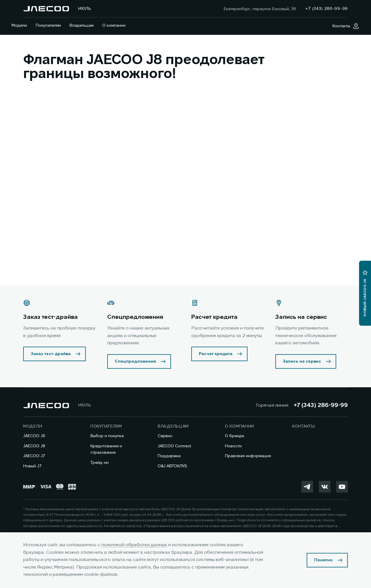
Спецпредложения (135, 361)
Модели (19, 26)
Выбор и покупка (107, 436)
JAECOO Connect (174, 446)
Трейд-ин (100, 463)
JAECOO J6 (34, 436)
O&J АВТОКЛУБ (172, 466)
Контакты (304, 426)
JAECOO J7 (34, 456)
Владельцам (82, 26)
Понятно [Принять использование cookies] (323, 560)
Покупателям (48, 26)
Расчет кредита (216, 354)
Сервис (165, 436)
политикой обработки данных (134, 545)
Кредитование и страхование (106, 449)
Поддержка (169, 456)
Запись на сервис (302, 361)
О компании (114, 26)
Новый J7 (32, 466)
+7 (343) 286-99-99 (321, 406)
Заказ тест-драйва (51, 354)
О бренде (234, 436)
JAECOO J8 (34, 446)
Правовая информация (248, 456)
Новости (233, 446)
